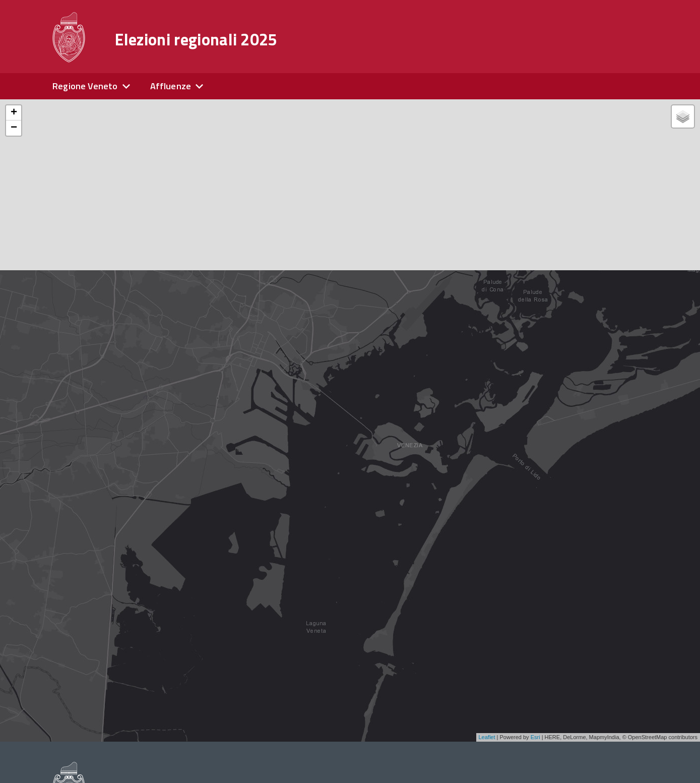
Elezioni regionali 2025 (196, 39)
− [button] (14, 128)
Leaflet (487, 737)
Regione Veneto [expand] (85, 86)
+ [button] (14, 113)
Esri (535, 737)
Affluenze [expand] (171, 86)
